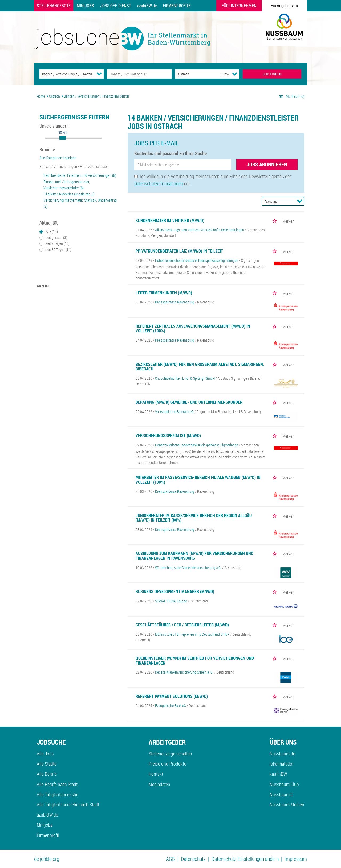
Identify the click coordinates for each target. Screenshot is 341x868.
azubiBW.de (147, 6)
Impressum (296, 859)
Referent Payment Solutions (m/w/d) (172, 696)
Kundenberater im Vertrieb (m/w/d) (170, 221)
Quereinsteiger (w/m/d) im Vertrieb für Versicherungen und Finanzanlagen (195, 661)
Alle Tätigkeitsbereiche (58, 794)
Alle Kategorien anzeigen (58, 158)
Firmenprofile (177, 6)
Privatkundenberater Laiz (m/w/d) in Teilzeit (179, 251)
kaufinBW (278, 774)
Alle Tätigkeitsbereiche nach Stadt (68, 805)
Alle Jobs (45, 754)
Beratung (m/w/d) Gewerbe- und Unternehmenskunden (189, 402)
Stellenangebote (54, 6)
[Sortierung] (278, 201)
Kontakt (156, 774)
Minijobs (85, 6)
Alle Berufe (47, 774)
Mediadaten (159, 784)
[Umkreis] (219, 74)
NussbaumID (281, 794)
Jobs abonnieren (267, 164)
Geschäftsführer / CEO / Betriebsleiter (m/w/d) (182, 625)
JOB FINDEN (272, 74)
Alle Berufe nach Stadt (57, 784)
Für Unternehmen (239, 6)
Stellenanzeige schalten (170, 754)
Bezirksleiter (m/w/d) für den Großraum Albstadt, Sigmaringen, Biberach (200, 367)
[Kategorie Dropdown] (99, 74)
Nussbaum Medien (287, 805)
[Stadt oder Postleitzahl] (192, 74)
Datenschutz (193, 859)
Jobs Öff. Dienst (116, 6)
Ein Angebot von (284, 6)
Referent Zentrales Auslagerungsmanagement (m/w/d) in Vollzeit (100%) (193, 329)
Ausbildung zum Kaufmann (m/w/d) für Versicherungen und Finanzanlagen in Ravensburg (194, 556)
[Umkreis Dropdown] (235, 74)
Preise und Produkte (167, 764)
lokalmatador (282, 764)
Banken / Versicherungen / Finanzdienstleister (74, 166)
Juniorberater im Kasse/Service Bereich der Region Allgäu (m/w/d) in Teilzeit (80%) (194, 518)
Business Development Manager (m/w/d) (175, 591)
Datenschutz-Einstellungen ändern (245, 859)
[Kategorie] (66, 74)
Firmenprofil (48, 835)
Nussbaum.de (282, 754)
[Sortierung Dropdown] (300, 201)
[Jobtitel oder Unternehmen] (139, 74)
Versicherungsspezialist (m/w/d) (168, 435)
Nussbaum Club (284, 784)
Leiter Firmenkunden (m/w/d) (164, 293)
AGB (170, 859)
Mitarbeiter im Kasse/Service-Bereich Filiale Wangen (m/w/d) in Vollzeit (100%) (198, 480)
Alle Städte (47, 764)
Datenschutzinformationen (159, 183)
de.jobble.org (47, 859)
